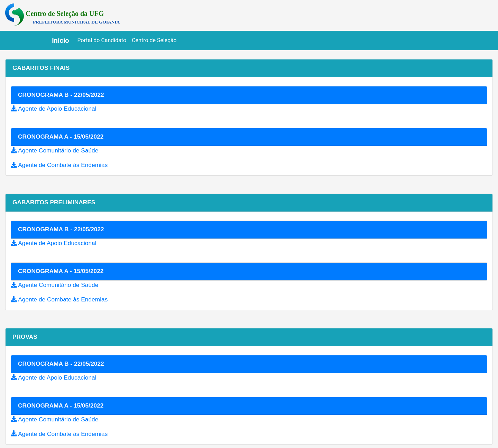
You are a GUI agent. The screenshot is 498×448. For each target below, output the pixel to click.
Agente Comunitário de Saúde (58, 150)
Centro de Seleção (154, 40)
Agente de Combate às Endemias (63, 165)
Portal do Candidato (103, 40)
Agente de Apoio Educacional (57, 109)
